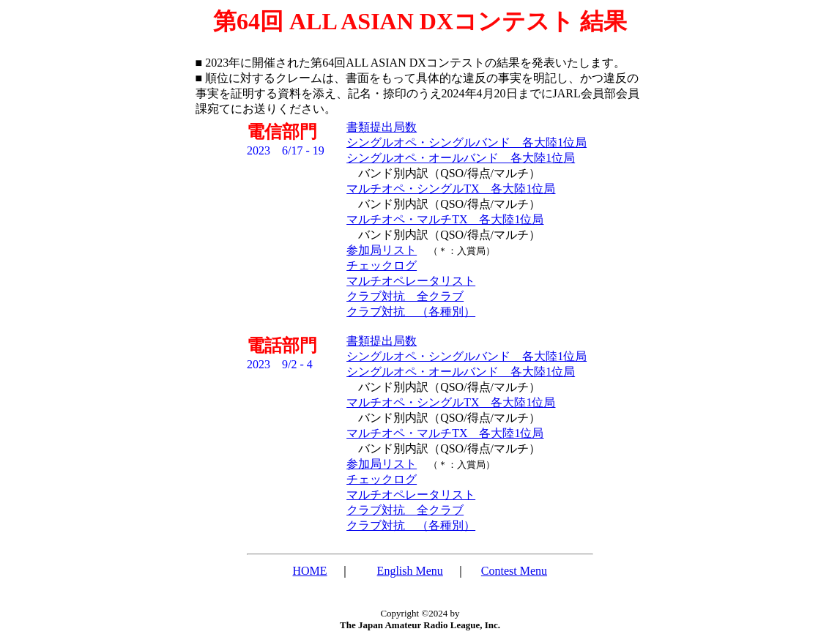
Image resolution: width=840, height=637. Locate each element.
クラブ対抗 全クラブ (405, 296)
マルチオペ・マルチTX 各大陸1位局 (445, 219)
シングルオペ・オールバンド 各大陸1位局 (461, 158)
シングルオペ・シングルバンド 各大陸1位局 (467, 142)
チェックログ (382, 265)
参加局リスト (382, 250)
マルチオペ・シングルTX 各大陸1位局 (451, 189)
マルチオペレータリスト (411, 281)
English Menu (410, 571)
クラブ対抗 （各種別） (411, 312)
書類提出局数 (382, 127)
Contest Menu (514, 571)
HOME (310, 571)
